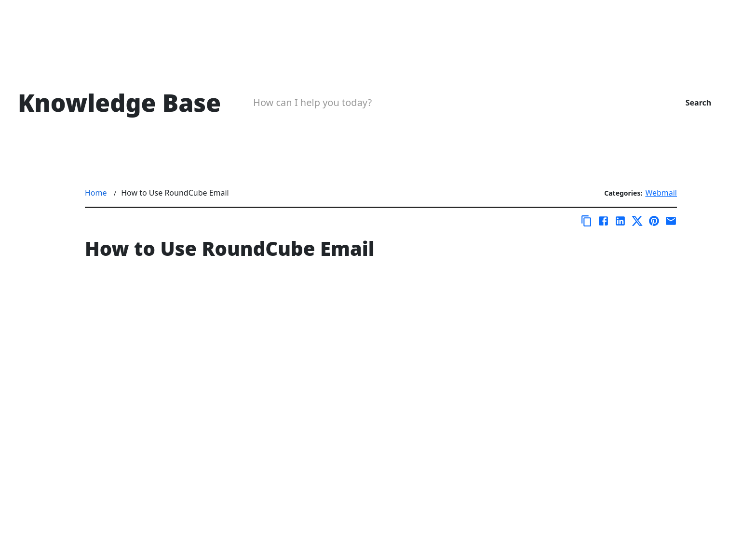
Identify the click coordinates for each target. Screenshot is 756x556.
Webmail (661, 193)
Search (698, 103)
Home (96, 193)
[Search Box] (447, 103)
